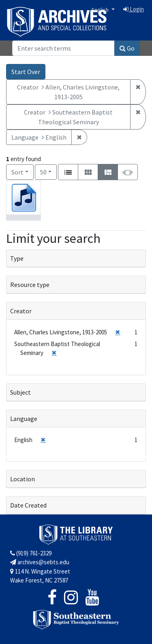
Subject (20, 392)
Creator (21, 311)
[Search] (63, 48)
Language (24, 419)
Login (134, 9)
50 (48, 171)
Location (22, 479)
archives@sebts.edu (40, 562)
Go (127, 48)
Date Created (28, 505)
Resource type (30, 285)
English (101, 10)
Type (17, 258)
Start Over (26, 72)
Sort (17, 172)
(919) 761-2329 (31, 553)
